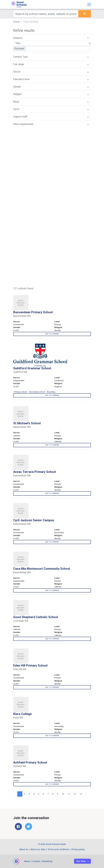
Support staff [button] (51, 117)
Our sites (81, 861)
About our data (38, 849)
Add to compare (52, 334)
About (27, 861)
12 (75, 794)
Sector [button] (51, 72)
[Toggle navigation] (89, 4)
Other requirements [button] (51, 124)
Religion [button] (51, 94)
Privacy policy (78, 849)
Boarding (51, 392)
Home (16, 22)
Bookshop (47, 861)
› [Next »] (86, 794)
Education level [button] (51, 79)
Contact (36, 861)
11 (69, 794)
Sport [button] (51, 109)
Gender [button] (51, 87)
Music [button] (51, 102)
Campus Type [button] (51, 57)
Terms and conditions (58, 849)
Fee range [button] (51, 64)
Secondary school (37, 392)
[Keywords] (46, 14)
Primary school (20, 392)
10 (63, 794)
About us (24, 849)
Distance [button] (51, 38)
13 (81, 794)
